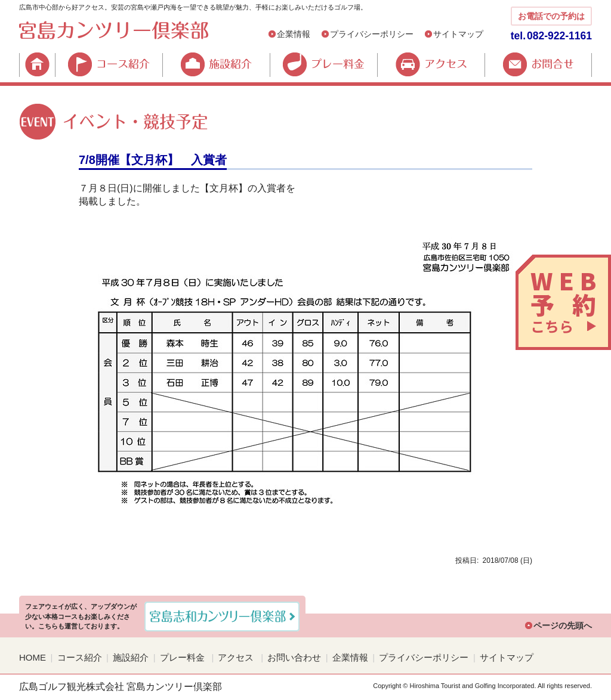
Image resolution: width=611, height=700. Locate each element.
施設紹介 (216, 64)
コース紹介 (109, 64)
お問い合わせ (294, 657)
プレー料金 (323, 64)
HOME (37, 64)
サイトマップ (458, 34)
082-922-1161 (559, 36)
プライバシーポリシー (372, 34)
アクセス (431, 64)
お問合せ (538, 64)
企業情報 (294, 34)
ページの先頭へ (563, 625)
